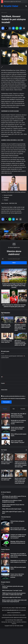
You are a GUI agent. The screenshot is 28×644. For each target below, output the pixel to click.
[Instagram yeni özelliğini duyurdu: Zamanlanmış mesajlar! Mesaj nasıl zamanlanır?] (5, 537)
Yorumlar (23, 409)
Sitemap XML (4, 622)
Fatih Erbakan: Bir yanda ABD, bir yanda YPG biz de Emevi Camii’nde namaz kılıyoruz (19, 415)
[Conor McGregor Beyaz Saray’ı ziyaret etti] (7, 336)
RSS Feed (10, 622)
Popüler (5, 409)
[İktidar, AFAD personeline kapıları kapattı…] (6, 436)
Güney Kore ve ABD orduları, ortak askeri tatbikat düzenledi (6, 326)
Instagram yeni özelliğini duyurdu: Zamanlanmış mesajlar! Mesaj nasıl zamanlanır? (18, 536)
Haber (6, 231)
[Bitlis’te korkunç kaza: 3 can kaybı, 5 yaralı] (7, 457)
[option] (14, 232)
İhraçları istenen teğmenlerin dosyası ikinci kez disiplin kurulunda (18, 429)
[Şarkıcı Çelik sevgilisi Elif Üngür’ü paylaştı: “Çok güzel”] (6, 442)
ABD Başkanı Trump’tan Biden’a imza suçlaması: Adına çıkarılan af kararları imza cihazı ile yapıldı (20, 327)
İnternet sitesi (4, 390)
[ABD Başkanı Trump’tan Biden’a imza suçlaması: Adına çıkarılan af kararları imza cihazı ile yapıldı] (21, 320)
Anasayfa (4, 13)
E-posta (3, 383)
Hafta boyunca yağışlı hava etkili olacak (12, 1)
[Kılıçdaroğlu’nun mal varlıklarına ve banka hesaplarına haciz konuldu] (6, 423)
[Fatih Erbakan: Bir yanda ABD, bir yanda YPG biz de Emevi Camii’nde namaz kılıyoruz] (6, 416)
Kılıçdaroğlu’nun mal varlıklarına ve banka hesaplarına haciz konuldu (18, 422)
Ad (2, 377)
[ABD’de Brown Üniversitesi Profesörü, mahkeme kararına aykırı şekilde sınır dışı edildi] (21, 336)
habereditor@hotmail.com (13, 610)
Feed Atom (24, 622)
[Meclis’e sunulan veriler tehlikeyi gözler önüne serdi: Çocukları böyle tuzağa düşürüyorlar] (21, 473)
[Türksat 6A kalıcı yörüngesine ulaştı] (5, 523)
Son (14, 409)
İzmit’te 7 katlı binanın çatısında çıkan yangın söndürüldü (13, 235)
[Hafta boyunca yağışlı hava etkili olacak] (7, 473)
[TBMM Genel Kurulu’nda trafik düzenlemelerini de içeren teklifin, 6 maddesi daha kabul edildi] (21, 457)
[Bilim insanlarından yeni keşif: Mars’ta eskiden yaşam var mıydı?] (5, 530)
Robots (14, 622)
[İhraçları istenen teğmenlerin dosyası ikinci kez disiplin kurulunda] (6, 429)
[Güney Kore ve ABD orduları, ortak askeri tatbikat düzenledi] (7, 320)
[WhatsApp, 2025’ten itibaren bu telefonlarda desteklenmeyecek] (5, 544)
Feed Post (14, 624)
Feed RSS (19, 622)
